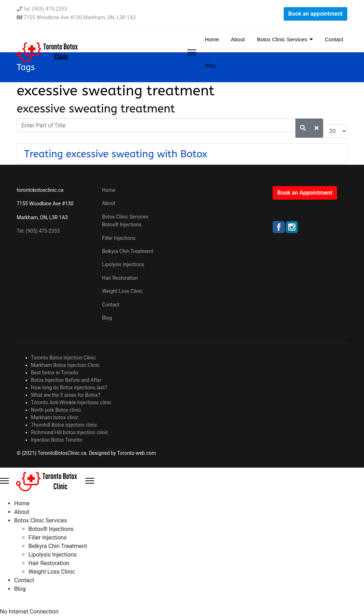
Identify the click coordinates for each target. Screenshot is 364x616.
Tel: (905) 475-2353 (45, 9)
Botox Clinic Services (281, 39)
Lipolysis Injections (123, 264)
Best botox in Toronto (55, 373)
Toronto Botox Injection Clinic (63, 358)
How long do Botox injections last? (69, 388)
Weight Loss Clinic (122, 291)
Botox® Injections (122, 225)
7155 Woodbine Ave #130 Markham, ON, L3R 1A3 (80, 18)
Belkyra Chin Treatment (128, 251)
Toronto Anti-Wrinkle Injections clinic (71, 402)
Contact (333, 39)
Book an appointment (315, 14)
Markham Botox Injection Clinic (65, 365)
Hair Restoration (120, 278)
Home (211, 39)
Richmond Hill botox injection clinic (70, 432)
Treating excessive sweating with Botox (116, 154)
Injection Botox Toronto (57, 440)
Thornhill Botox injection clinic (64, 425)
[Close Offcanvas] (90, 481)
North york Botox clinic (56, 410)
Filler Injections (119, 238)
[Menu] (192, 52)
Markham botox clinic (55, 417)
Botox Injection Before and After (66, 380)
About (237, 39)
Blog (209, 65)
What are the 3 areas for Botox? (66, 395)
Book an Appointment (305, 193)
